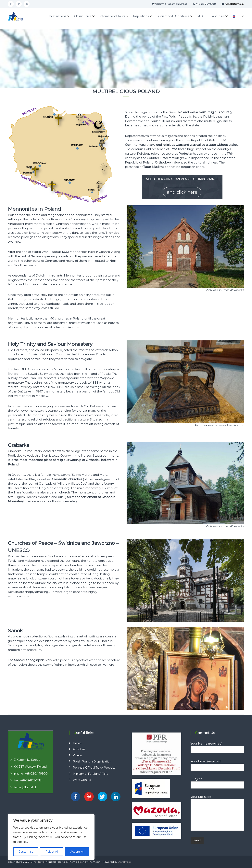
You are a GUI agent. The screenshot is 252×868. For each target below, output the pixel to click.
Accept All (77, 852)
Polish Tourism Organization (92, 761)
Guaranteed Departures (173, 16)
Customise (26, 852)
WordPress (124, 862)
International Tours (112, 16)
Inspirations (141, 16)
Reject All (52, 852)
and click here (182, 192)
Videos (77, 755)
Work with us (82, 780)
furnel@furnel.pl (25, 787)
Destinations (57, 16)
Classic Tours (83, 16)
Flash (81, 862)
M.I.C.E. (202, 16)
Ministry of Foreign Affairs (90, 774)
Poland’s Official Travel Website (94, 768)
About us (218, 16)
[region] (51, 837)
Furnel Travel (37, 862)
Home (77, 743)
